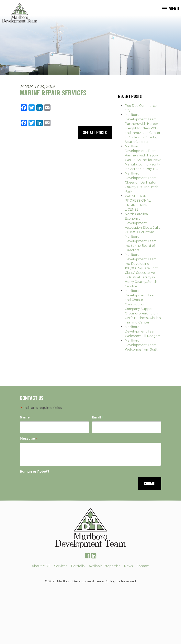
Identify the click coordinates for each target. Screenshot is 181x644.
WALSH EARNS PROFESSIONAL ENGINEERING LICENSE (138, 203)
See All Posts (95, 132)
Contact (143, 566)
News (128, 566)
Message (28, 439)
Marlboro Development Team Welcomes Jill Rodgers (143, 331)
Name (26, 418)
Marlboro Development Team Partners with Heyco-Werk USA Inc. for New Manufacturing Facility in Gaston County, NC (143, 158)
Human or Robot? (34, 472)
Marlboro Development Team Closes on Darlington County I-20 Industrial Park (142, 182)
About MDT (41, 566)
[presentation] (50, 483)
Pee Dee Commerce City (141, 108)
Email (97, 418)
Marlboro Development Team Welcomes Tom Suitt (141, 345)
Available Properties (104, 566)
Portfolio (78, 566)
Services (61, 566)
